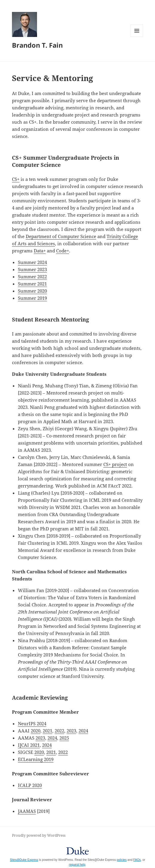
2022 (59, 731)
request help (77, 865)
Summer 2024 (32, 262)
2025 (64, 738)
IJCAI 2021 (29, 745)
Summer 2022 (32, 277)
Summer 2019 (32, 298)
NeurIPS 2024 (32, 723)
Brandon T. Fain (37, 45)
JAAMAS (27, 811)
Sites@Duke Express (24, 860)
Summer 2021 (32, 284)
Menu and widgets (137, 37)
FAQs (137, 860)
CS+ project (115, 464)
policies (122, 860)
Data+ (40, 251)
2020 (36, 731)
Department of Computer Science (61, 236)
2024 (83, 731)
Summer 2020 (32, 291)
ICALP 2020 (30, 785)
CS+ (16, 179)
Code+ (63, 251)
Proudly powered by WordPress (39, 835)
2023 (71, 731)
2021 (47, 731)
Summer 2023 (32, 269)
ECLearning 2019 (36, 759)
